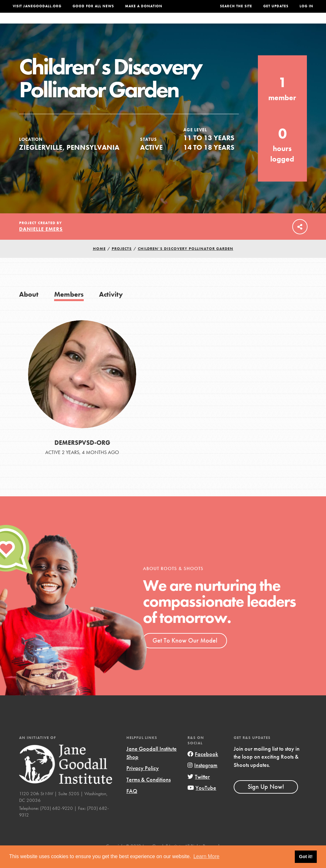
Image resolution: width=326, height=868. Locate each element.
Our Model (200, 24)
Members (69, 307)
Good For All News (93, 6)
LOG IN (306, 6)
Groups (259, 24)
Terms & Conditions (149, 792)
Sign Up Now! (266, 799)
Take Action (294, 25)
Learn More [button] (206, 856)
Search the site (236, 6)
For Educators (160, 24)
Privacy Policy (143, 781)
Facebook (203, 767)
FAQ (132, 803)
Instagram (202, 778)
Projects (232, 24)
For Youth (120, 24)
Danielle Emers (41, 242)
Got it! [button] (306, 857)
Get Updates (276, 6)
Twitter (199, 789)
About (93, 24)
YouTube (202, 800)
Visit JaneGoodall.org (37, 6)
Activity (111, 307)
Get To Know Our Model (185, 653)
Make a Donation (144, 6)
